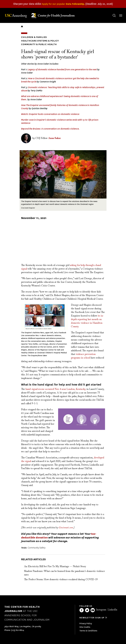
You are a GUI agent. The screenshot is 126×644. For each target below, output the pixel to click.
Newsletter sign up (92, 618)
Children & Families (34, 37)
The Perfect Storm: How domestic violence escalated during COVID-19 (61, 580)
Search (112, 13)
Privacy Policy (86, 623)
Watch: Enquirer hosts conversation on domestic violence (50, 114)
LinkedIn (112, 610)
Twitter (87, 610)
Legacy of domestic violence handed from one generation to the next (62, 70)
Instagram (101, 610)
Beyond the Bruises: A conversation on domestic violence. (50, 129)
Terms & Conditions (88, 631)
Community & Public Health (39, 44)
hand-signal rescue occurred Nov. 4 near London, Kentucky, (56, 389)
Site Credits (85, 627)
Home (22, 26)
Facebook (82, 610)
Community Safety (37, 548)
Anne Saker (54, 138)
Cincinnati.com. (66, 528)
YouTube (93, 610)
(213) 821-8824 (18, 630)
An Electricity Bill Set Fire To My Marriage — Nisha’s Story (55, 567)
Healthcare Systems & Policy (40, 41)
